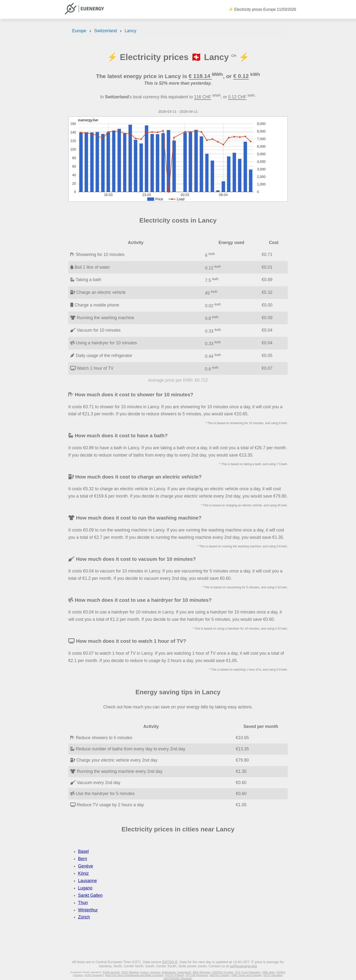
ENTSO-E (170, 962)
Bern (83, 859)
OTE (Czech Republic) (248, 972)
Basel (83, 851)
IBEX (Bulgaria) (202, 972)
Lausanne (87, 881)
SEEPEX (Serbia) (220, 975)
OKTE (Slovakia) (273, 975)
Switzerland (105, 31)
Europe (79, 31)
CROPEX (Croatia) (223, 972)
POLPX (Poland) (175, 975)
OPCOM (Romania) (197, 975)
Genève (86, 866)
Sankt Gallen (90, 895)
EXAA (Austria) (111, 972)
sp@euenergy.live (243, 966)
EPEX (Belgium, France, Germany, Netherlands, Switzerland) (156, 972)
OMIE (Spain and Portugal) (246, 975)
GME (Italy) (269, 972)
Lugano (85, 888)
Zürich (84, 917)
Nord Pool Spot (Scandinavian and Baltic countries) (134, 975)
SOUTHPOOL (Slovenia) (178, 978)
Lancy (130, 31)
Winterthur (88, 910)
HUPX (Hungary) (94, 975)
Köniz (83, 873)
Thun (83, 903)
